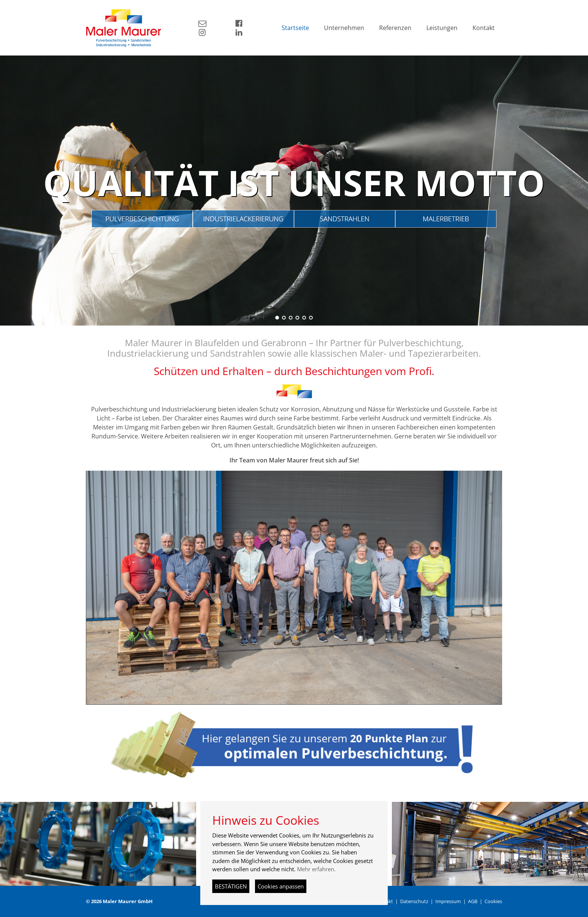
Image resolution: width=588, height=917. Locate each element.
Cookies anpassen (281, 886)
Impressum (448, 901)
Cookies (493, 901)
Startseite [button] (295, 28)
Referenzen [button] (395, 28)
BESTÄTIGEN (231, 886)
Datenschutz (414, 901)
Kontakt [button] (484, 28)
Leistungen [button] (442, 28)
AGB (473, 901)
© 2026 (119, 901)
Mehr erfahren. (316, 869)
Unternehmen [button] (344, 28)
